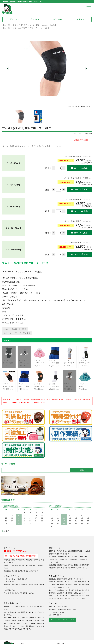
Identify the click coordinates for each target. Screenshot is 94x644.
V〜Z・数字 (35, 33)
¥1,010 (39, 369)
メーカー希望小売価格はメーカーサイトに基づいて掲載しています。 (32, 154)
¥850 (85, 392)
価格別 (79, 27)
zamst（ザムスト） (50, 33)
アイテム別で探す (20, 36)
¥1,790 (55, 392)
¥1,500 (70, 369)
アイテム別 (57, 27)
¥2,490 (55, 369)
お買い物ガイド (15, 600)
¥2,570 (85, 369)
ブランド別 (35, 27)
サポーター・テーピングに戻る (17, 340)
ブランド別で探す (20, 33)
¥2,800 (70, 392)
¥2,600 (9, 392)
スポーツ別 (13, 27)
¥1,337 (9, 369)
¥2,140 (39, 392)
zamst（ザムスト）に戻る (15, 336)
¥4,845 (24, 392)
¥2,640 (24, 369)
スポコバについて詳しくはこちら (62, 627)
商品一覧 (6, 33)
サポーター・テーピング (40, 36)
